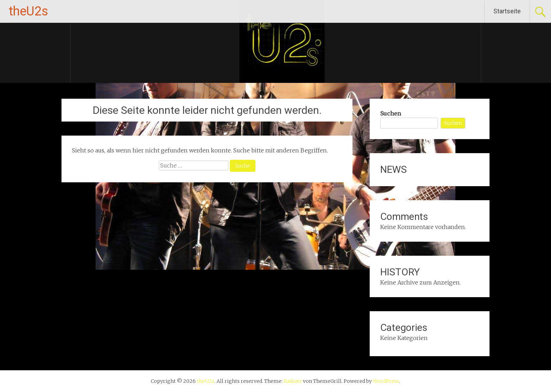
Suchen (391, 113)
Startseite (507, 11)
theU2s (28, 11)
